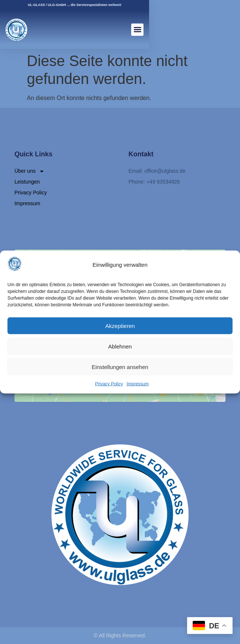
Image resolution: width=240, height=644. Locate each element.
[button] (137, 30)
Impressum (138, 384)
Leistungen (27, 182)
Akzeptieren (120, 326)
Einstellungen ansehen (120, 367)
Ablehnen (120, 346)
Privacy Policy (109, 384)
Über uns (30, 171)
